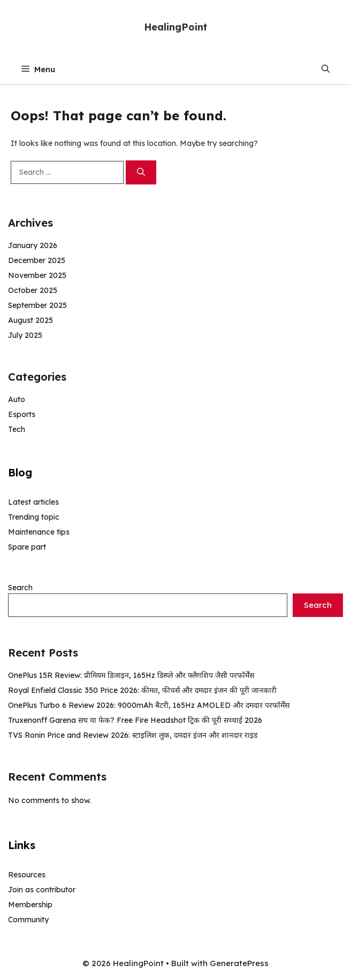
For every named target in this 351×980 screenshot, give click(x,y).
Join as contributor (42, 890)
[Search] (141, 172)
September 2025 (37, 305)
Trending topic (34, 517)
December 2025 (37, 260)
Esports (22, 414)
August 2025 (30, 320)
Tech (17, 429)
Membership (30, 905)
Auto (17, 399)
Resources (27, 875)
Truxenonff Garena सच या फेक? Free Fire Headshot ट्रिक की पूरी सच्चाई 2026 (135, 720)
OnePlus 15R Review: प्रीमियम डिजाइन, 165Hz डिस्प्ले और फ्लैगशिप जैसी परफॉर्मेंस (131, 675)
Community (28, 920)
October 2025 (33, 290)
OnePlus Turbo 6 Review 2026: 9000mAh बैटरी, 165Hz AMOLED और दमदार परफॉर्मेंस (149, 705)
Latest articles (33, 502)
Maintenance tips (39, 532)
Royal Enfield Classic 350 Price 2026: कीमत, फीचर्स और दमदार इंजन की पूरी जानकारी (142, 690)
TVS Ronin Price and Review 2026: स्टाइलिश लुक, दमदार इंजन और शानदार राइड (133, 735)
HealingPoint (175, 27)
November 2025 (37, 275)
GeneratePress (239, 963)
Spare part (27, 547)
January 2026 (33, 245)
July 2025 (25, 335)
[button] (326, 69)
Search (20, 588)
